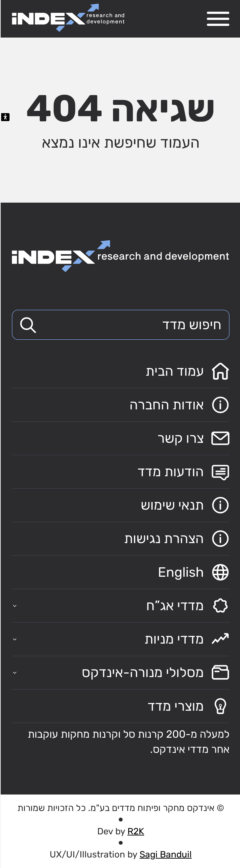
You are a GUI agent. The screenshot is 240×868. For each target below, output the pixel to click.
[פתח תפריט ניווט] (217, 19)
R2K (135, 831)
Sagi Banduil (165, 854)
